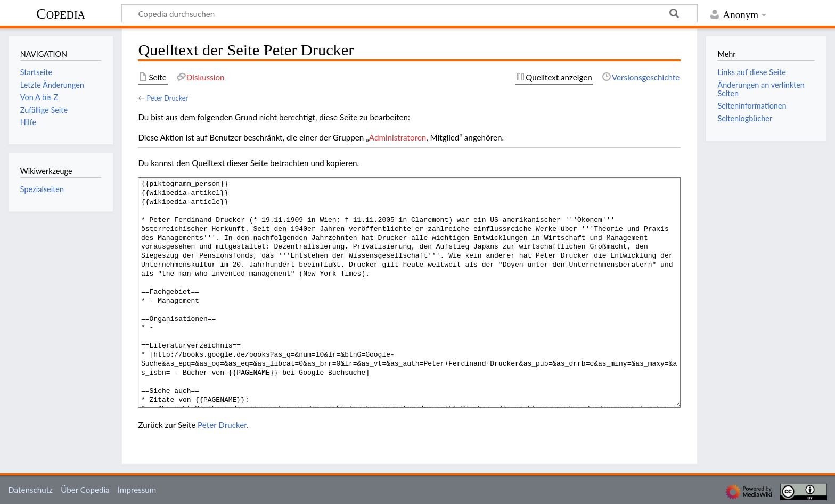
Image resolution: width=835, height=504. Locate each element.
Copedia (61, 14)
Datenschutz (30, 490)
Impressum (137, 490)
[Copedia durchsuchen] (410, 13)
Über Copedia (85, 490)
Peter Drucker (167, 98)
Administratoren (398, 137)
